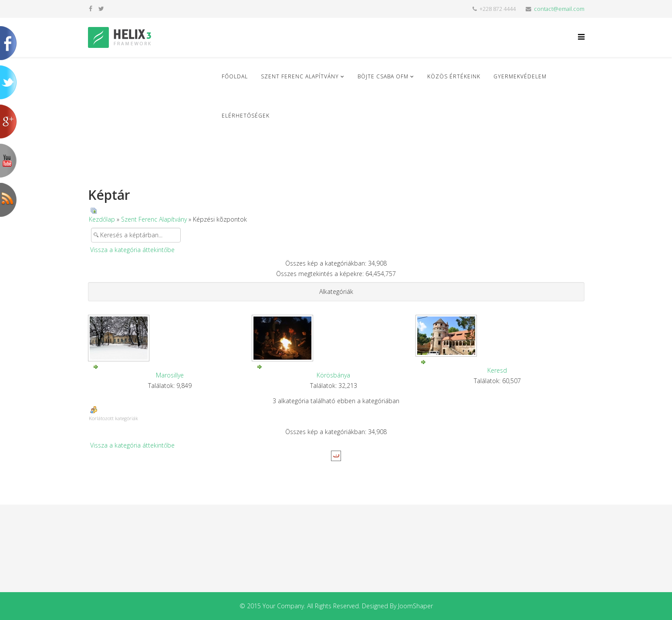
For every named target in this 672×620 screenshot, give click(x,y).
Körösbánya (333, 375)
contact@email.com (559, 9)
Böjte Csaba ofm (383, 76)
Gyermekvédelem (520, 76)
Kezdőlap (102, 219)
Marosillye (170, 375)
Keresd (497, 370)
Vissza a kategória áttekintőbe (132, 250)
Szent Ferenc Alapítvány (300, 76)
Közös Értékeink (454, 76)
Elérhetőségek (246, 116)
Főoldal (235, 76)
